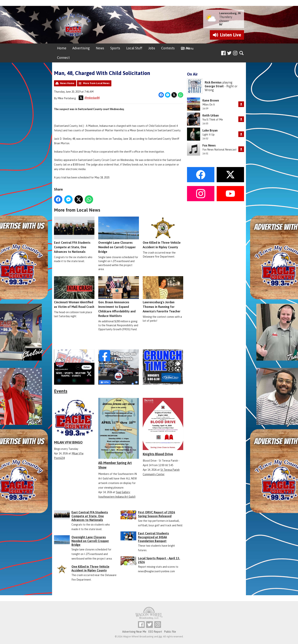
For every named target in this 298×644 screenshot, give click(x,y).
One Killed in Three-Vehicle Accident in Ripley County (163, 233)
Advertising (81, 48)
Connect (63, 58)
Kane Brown (211, 100)
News (100, 48)
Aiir (160, 637)
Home (62, 48)
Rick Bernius (213, 82)
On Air (185, 48)
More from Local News (96, 83)
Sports (115, 48)
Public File (170, 632)
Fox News (209, 145)
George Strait (214, 86)
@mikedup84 (89, 98)
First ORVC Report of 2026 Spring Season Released (157, 514)
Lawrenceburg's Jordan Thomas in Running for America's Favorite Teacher (163, 295)
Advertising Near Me (134, 632)
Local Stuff (134, 48)
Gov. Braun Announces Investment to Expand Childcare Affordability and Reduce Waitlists (118, 297)
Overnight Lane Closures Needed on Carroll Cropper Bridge (118, 235)
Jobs (152, 48)
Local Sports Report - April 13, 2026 (159, 560)
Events (61, 391)
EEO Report (155, 632)
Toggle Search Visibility (242, 53)
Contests (168, 48)
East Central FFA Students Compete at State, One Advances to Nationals (74, 235)
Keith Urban (211, 115)
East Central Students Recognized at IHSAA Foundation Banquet (153, 537)
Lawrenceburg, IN (230, 13)
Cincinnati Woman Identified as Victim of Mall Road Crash (74, 292)
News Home (67, 83)
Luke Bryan (210, 130)
